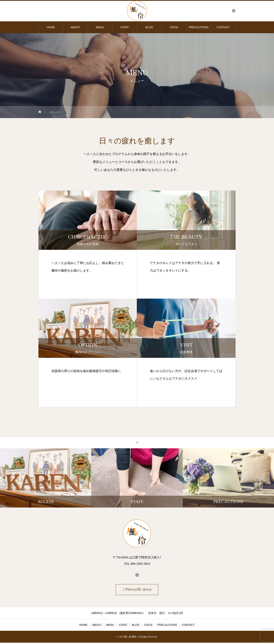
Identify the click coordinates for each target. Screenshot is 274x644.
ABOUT (75, 27)
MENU (100, 27)
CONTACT (223, 27)
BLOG (149, 27)
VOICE (174, 27)
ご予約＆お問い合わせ (137, 590)
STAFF (125, 27)
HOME (51, 27)
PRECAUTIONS (199, 27)
